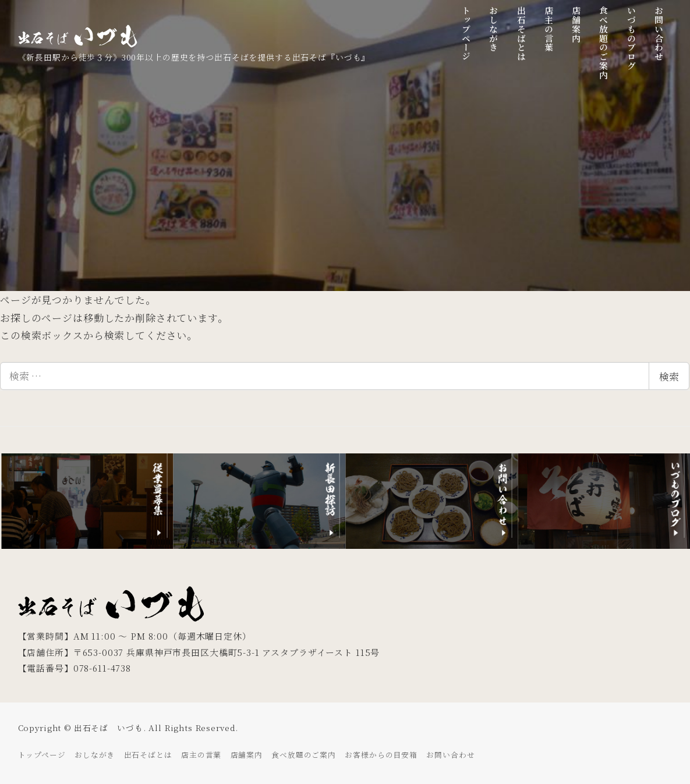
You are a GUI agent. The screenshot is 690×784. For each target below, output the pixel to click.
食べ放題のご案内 (304, 755)
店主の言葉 (201, 755)
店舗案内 (247, 755)
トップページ (42, 755)
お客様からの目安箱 (381, 755)
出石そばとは (148, 755)
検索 (669, 376)
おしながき (95, 755)
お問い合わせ (450, 755)
